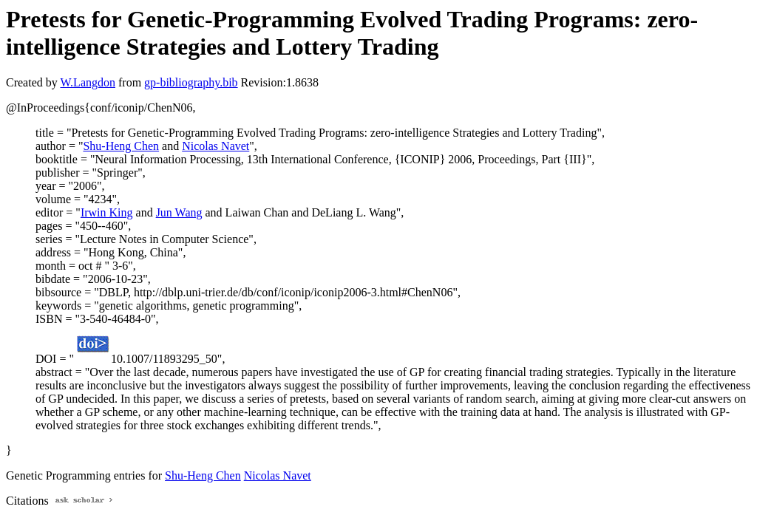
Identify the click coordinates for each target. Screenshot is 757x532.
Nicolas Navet (215, 146)
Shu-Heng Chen (121, 146)
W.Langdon (88, 82)
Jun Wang (179, 212)
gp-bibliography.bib (191, 82)
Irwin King (107, 212)
